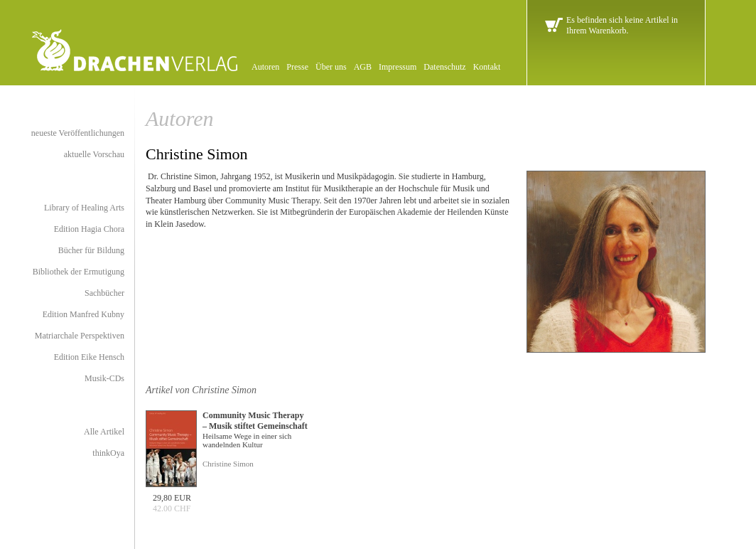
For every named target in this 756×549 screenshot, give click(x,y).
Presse (297, 67)
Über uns (331, 67)
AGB (363, 67)
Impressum (398, 67)
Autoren (265, 67)
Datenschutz (444, 67)
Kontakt (487, 67)
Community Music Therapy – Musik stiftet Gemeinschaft (255, 421)
